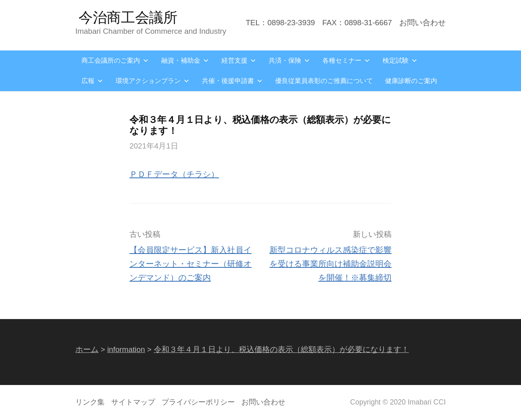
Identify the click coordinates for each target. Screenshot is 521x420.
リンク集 (90, 402)
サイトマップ (133, 402)
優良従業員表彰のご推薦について (324, 81)
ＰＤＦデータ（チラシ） (174, 174)
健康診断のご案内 (411, 81)
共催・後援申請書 (232, 81)
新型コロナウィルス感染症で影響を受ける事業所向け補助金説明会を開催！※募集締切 (331, 264)
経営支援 (239, 60)
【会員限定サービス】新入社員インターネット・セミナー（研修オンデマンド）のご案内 (190, 264)
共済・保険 (289, 60)
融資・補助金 (185, 60)
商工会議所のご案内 (115, 60)
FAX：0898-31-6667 (357, 23)
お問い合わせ (422, 23)
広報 (92, 81)
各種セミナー (346, 60)
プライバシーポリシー (198, 402)
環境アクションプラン (153, 81)
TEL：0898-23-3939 (280, 23)
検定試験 (400, 60)
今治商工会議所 (128, 17)
